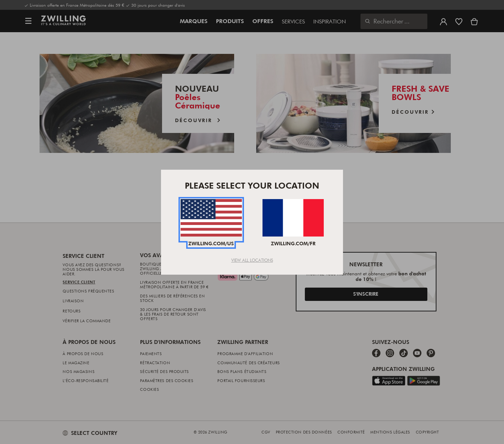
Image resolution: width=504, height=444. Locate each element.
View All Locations (252, 260)
